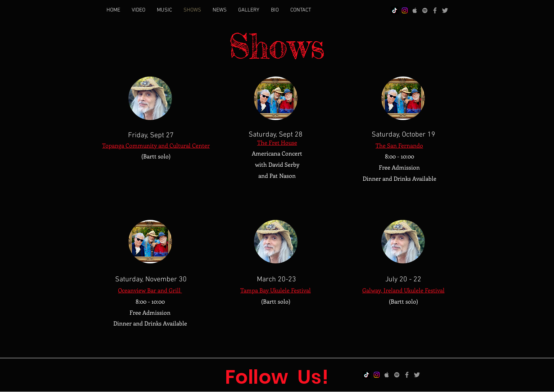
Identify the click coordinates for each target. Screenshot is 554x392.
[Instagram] (405, 10)
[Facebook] (435, 10)
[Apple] (415, 10)
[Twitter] (445, 10)
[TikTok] (395, 10)
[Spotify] (425, 10)
